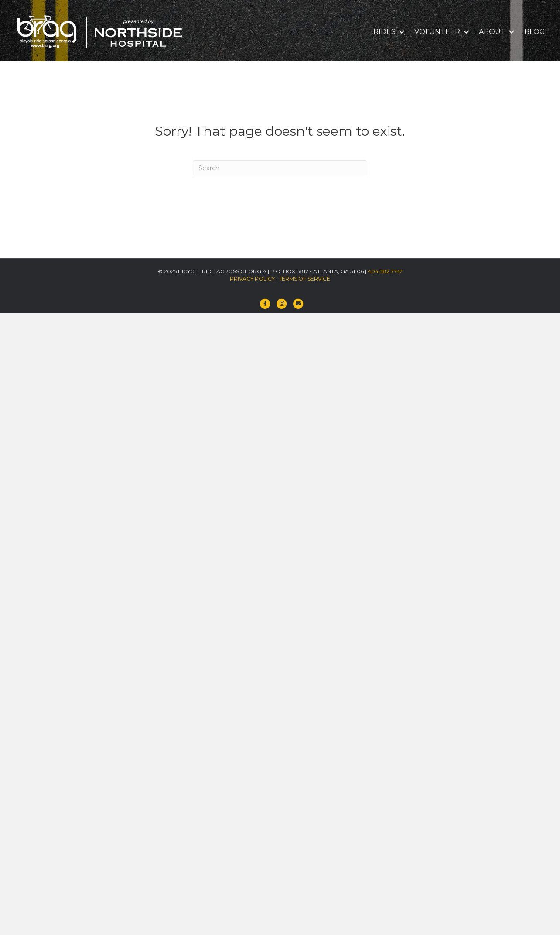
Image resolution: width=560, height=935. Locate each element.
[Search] (280, 168)
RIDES (384, 32)
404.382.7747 (385, 271)
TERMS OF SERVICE (304, 279)
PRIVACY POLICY (252, 279)
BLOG (535, 32)
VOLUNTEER (437, 32)
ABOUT (492, 32)
